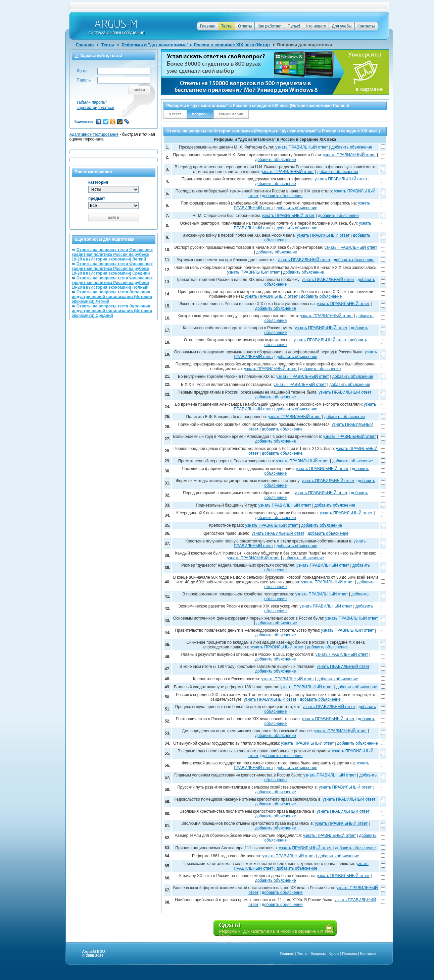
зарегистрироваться (96, 108)
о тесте (175, 114)
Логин (82, 71)
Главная (208, 26)
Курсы (334, 954)
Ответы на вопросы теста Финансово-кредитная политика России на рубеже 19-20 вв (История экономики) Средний (113, 269)
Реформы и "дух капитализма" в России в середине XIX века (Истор (196, 45)
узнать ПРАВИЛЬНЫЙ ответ (302, 147)
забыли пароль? (92, 102)
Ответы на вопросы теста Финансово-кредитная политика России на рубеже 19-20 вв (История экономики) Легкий (113, 254)
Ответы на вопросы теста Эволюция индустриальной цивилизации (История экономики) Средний (112, 311)
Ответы (245, 26)
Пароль (84, 80)
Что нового (316, 26)
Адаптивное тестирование (94, 134)
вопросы (200, 114)
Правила (350, 954)
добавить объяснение (352, 147)
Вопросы (318, 954)
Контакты (366, 26)
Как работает (270, 26)
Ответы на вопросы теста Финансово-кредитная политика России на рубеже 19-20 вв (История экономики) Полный (113, 283)
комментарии (231, 114)
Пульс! (294, 26)
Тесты (226, 26)
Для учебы (342, 26)
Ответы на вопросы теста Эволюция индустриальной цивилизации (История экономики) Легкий (112, 297)
